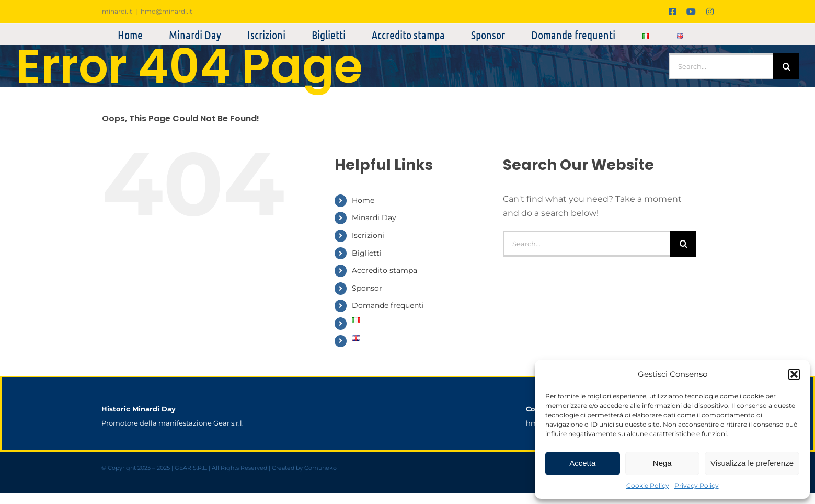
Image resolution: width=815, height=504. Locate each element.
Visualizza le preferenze (752, 463)
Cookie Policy (648, 485)
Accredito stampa (384, 270)
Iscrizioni (368, 235)
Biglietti (367, 253)
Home (363, 200)
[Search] (786, 66)
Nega (662, 463)
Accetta (582, 463)
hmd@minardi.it (167, 11)
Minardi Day (374, 217)
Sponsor (367, 288)
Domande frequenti (388, 305)
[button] (794, 374)
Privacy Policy (697, 485)
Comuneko (320, 468)
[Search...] (721, 66)
